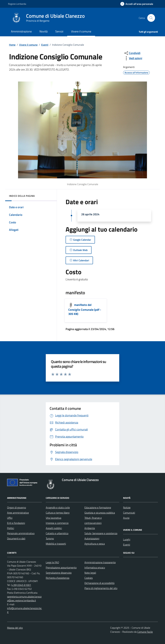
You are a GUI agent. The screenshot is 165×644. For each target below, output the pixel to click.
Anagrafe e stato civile (58, 507)
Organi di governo (17, 507)
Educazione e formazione (98, 507)
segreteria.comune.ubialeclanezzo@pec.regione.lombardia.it (24, 598)
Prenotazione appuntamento (61, 567)
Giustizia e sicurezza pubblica (100, 513)
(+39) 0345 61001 (21, 585)
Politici (11, 528)
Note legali (90, 573)
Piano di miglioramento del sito (101, 588)
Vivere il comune (28, 45)
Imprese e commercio (57, 523)
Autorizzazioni (92, 538)
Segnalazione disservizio (59, 573)
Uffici (10, 518)
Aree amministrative (18, 513)
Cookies (89, 578)
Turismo (50, 538)
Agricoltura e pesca (95, 544)
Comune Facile (145, 632)
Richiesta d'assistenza (58, 578)
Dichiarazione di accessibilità (99, 583)
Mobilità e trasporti (56, 544)
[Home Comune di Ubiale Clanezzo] (49, 18)
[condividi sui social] (132, 53)
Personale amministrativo (21, 533)
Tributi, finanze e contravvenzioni (93, 520)
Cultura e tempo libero (58, 513)
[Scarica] (86, 311)
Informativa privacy (95, 567)
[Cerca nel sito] (151, 18)
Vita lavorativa (53, 518)
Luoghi (127, 539)
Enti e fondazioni (16, 523)
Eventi (45, 45)
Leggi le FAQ (52, 562)
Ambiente (90, 528)
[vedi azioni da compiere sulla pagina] (133, 58)
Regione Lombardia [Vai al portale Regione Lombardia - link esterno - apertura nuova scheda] (17, 4)
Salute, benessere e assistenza (101, 533)
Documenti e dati (16, 538)
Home (12, 45)
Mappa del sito (15, 628)
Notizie (127, 507)
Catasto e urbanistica (57, 533)
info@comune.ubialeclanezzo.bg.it (24, 610)
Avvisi (126, 518)
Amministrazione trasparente (100, 562)
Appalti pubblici (54, 528)
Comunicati (129, 513)
